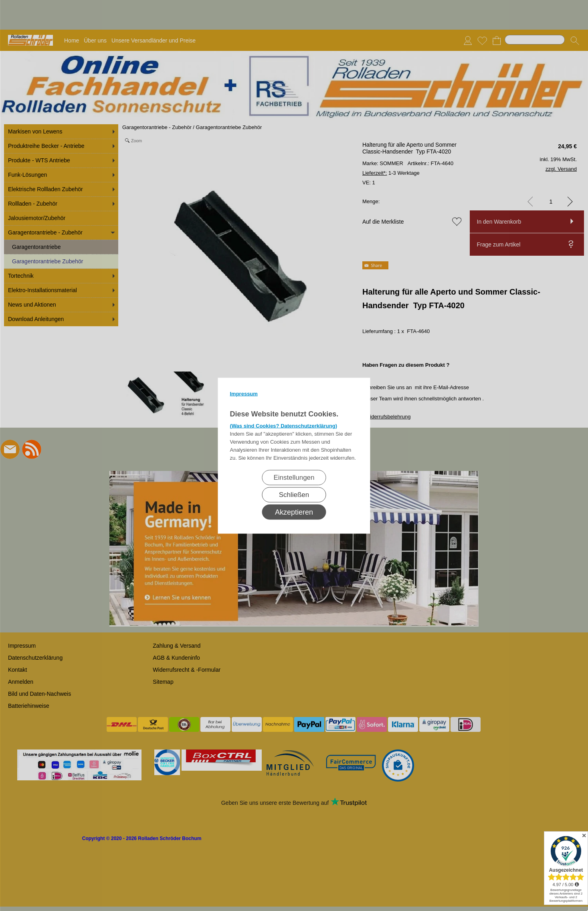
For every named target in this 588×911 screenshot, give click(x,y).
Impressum (244, 393)
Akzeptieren (294, 512)
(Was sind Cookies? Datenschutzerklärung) (284, 425)
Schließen (294, 494)
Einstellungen (294, 477)
